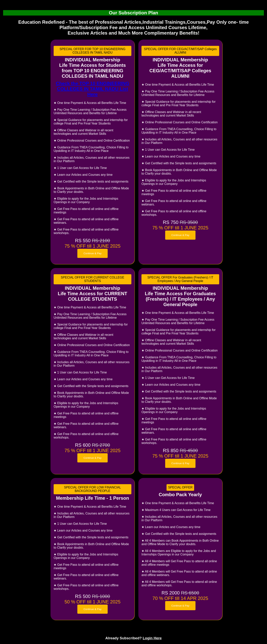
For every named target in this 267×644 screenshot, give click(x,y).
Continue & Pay (93, 253)
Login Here (152, 638)
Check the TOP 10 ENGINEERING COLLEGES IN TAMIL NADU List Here (92, 89)
